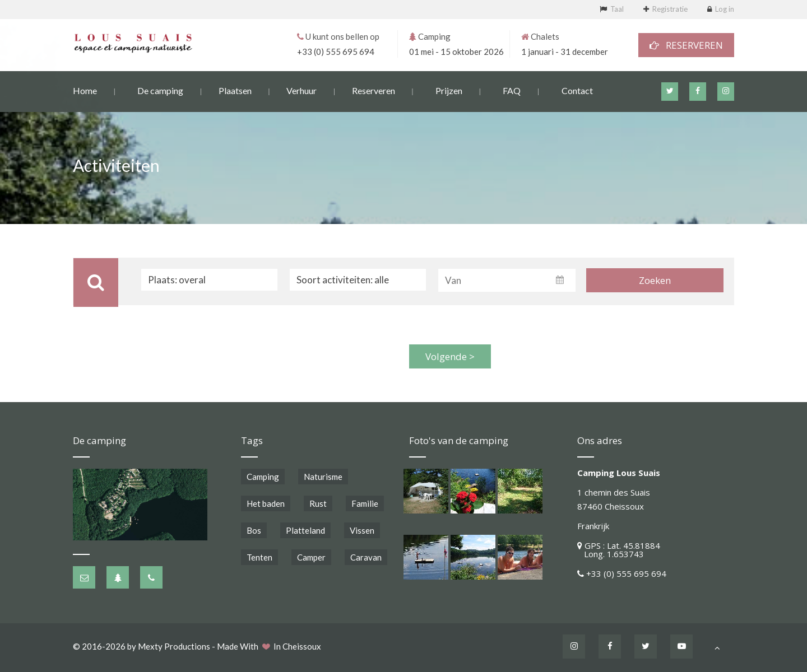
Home (85, 90)
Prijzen (449, 90)
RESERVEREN (686, 45)
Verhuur (302, 90)
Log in (725, 9)
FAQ (512, 90)
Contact (577, 90)
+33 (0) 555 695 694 (336, 51)
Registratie (670, 9)
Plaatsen (235, 90)
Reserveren (374, 90)
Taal (617, 9)
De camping (160, 90)
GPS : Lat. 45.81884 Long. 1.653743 (619, 550)
